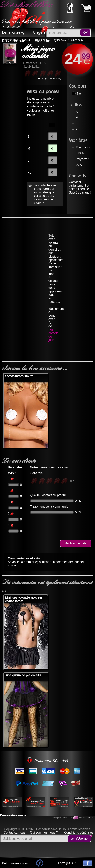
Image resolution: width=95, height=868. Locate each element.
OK (85, 33)
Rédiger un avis (76, 543)
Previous (9, 54)
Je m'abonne (79, 839)
